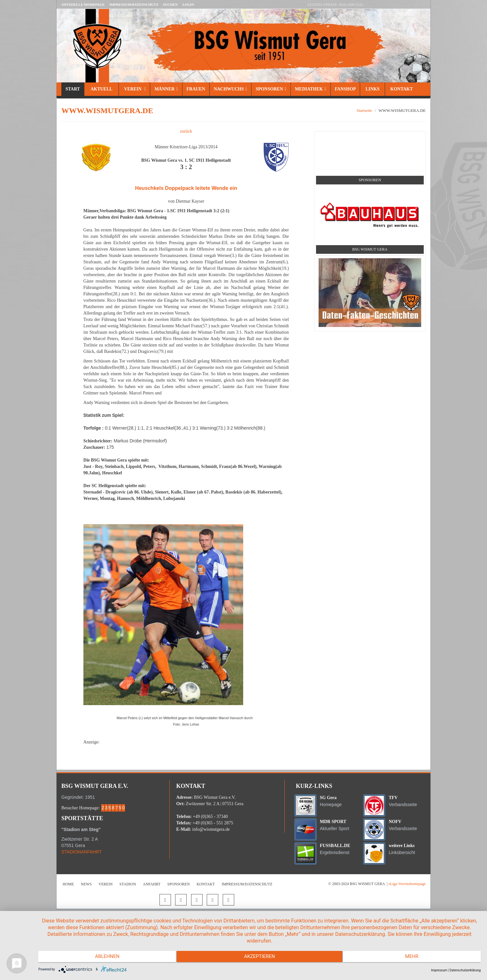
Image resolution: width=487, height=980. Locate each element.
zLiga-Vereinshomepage (407, 884)
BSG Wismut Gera (370, 249)
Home (68, 884)
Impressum (439, 970)
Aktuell (101, 89)
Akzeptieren (259, 958)
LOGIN (188, 4)
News (86, 884)
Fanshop (345, 89)
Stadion (128, 884)
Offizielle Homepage (83, 4)
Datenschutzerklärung (465, 970)
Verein (134, 89)
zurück (186, 131)
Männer (166, 89)
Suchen (170, 4)
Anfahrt (152, 884)
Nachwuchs (230, 89)
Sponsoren (271, 89)
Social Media (370, 139)
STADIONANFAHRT (81, 852)
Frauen (196, 89)
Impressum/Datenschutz (134, 4)
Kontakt (401, 89)
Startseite (364, 110)
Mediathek (311, 89)
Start (73, 89)
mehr (414, 958)
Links (372, 89)
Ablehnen (104, 958)
